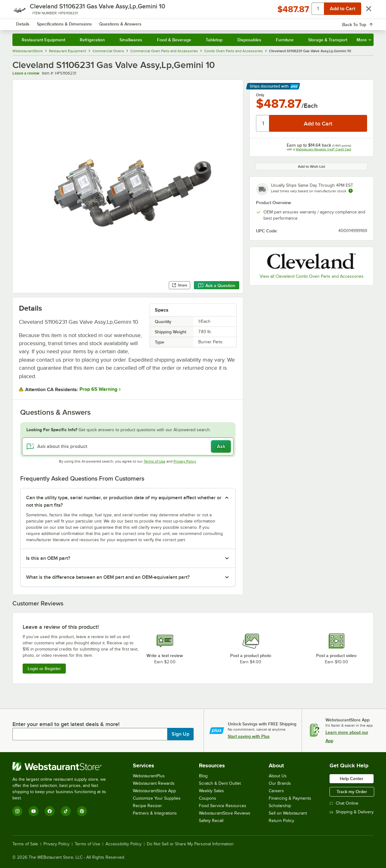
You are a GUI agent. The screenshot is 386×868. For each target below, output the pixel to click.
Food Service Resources (223, 806)
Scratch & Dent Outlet (220, 783)
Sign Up (180, 734)
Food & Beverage (174, 40)
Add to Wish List (312, 167)
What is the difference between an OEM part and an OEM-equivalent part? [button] (108, 577)
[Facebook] (50, 811)
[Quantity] (263, 123)
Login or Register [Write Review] (44, 669)
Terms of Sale (25, 844)
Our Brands (280, 783)
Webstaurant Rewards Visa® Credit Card (323, 149)
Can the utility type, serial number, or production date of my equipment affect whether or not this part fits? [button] (124, 501)
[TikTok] (66, 811)
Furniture (285, 40)
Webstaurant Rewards (154, 783)
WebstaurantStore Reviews (225, 813)
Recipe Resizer (147, 806)
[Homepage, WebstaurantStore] (57, 22)
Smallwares (131, 40)
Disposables (249, 40)
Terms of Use (155, 461)
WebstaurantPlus (149, 776)
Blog (203, 776)
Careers (276, 791)
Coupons (208, 798)
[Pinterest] (82, 811)
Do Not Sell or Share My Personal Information (190, 844)
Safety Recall (211, 821)
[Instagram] (17, 811)
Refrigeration (92, 40)
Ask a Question (217, 286)
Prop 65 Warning (98, 389)
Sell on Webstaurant (288, 813)
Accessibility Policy (123, 844)
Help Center (352, 779)
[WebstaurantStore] (63, 766)
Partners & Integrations (155, 813)
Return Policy (281, 821)
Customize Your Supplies (157, 798)
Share (180, 285)
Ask (221, 446)
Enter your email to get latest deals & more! (66, 724)
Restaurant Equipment (43, 40)
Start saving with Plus (249, 736)
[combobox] (189, 22)
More (364, 40)
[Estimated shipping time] (351, 191)
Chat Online (344, 803)
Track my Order (352, 792)
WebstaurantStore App (154, 791)
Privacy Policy (185, 461)
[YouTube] (34, 811)
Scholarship (280, 806)
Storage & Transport (328, 40)
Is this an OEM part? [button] (48, 558)
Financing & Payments (290, 798)
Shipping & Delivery (352, 812)
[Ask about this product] (128, 446)
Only (260, 95)
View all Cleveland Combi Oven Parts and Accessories (312, 276)
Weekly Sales (211, 791)
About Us (278, 776)
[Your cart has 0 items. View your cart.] (364, 22)
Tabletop (214, 40)
